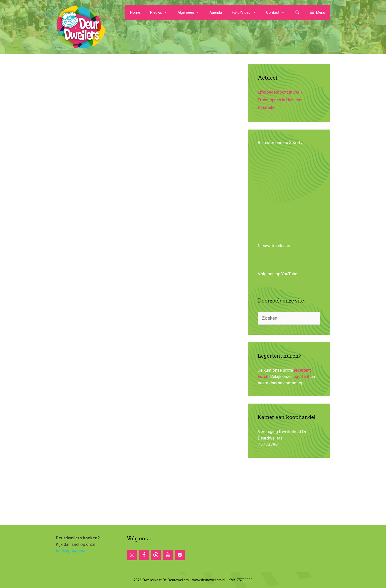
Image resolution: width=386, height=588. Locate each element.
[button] (317, 12)
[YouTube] (168, 555)
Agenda (216, 12)
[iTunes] (156, 555)
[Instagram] (132, 555)
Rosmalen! (268, 107)
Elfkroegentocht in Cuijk (280, 92)
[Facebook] (144, 555)
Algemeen (191, 12)
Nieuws (161, 12)
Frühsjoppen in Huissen (280, 100)
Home (135, 12)
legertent (301, 376)
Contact (278, 12)
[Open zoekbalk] (297, 12)
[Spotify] (180, 555)
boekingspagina (71, 551)
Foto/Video (246, 12)
